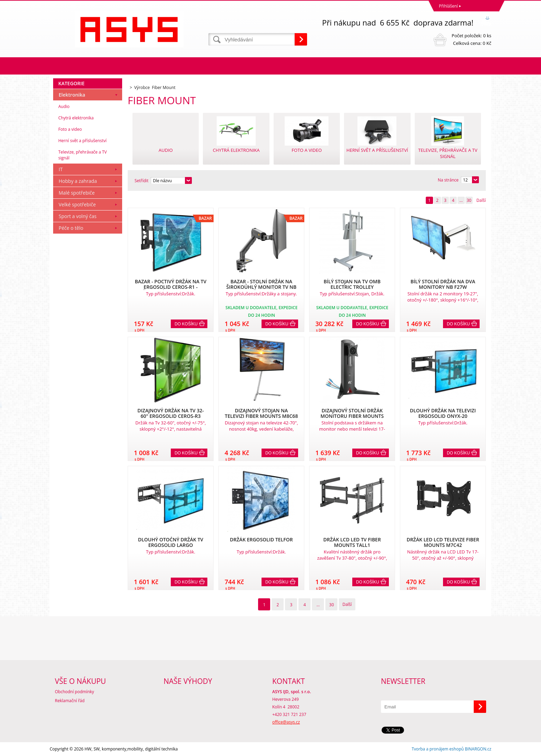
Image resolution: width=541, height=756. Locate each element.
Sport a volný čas (78, 216)
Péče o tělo (71, 228)
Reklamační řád (70, 701)
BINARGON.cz (478, 749)
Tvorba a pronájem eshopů (438, 749)
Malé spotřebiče (77, 193)
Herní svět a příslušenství (82, 141)
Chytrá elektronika (76, 118)
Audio (64, 106)
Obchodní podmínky (75, 692)
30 (469, 200)
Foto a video (70, 129)
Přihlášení (448, 6)
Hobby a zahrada (78, 181)
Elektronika (72, 95)
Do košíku (186, 324)
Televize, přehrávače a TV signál (82, 155)
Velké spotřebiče (77, 204)
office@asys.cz (286, 722)
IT (61, 169)
